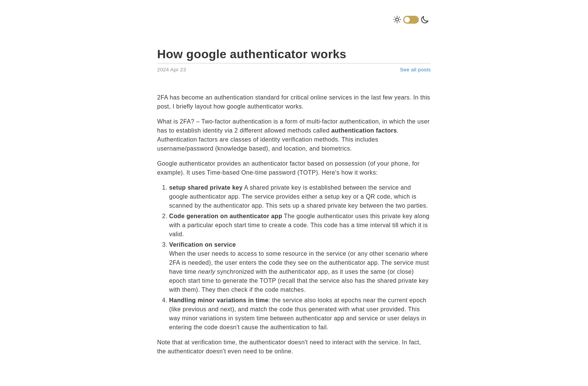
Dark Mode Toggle (411, 20)
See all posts (415, 70)
